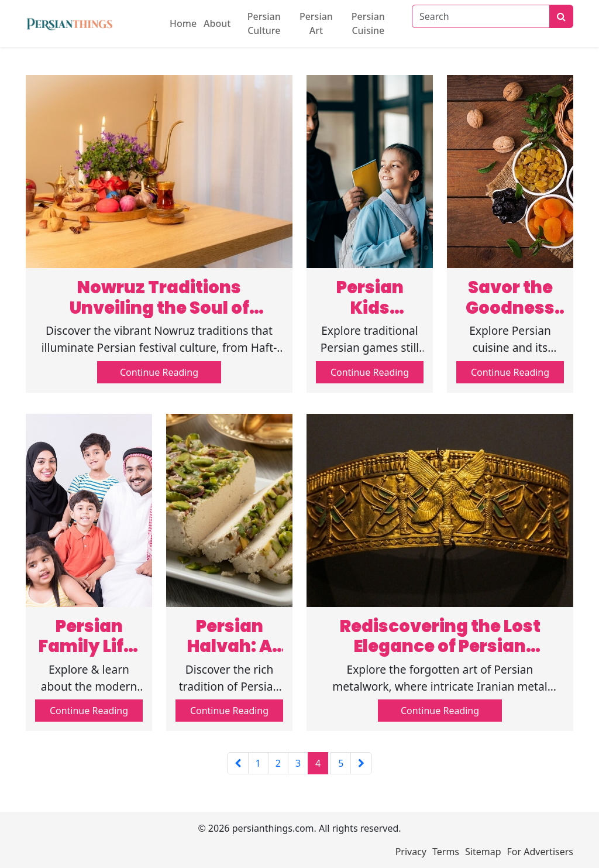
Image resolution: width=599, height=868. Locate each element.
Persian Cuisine (368, 23)
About (217, 23)
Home (183, 23)
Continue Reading (159, 372)
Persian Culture (264, 23)
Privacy (411, 852)
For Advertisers (540, 852)
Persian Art (316, 23)
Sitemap (483, 852)
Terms (446, 852)
